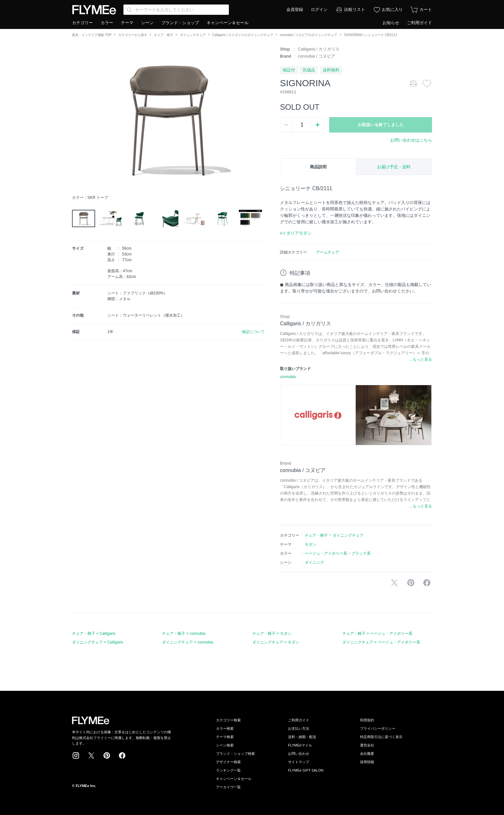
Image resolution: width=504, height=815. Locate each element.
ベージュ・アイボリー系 (326, 553)
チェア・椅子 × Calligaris (94, 634)
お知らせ (391, 23)
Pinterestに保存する (411, 583)
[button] (77, 119)
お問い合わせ (299, 754)
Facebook (122, 755)
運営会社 (367, 745)
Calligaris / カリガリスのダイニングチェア (243, 35)
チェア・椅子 (164, 35)
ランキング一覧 (228, 770)
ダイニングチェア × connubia (187, 642)
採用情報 (367, 762)
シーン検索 (225, 745)
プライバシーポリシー (378, 728)
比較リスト (355, 9)
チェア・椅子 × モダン (272, 634)
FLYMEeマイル (300, 745)
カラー (107, 23)
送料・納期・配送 (302, 737)
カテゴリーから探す (133, 35)
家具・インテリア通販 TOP (92, 35)
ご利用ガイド (419, 23)
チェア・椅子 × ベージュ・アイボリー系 (377, 634)
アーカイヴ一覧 (228, 787)
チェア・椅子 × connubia (184, 634)
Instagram (76, 755)
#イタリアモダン (296, 233)
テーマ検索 (225, 737)
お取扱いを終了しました (381, 125)
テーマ (127, 23)
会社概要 (367, 754)
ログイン (319, 9)
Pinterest (107, 755)
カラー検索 (225, 728)
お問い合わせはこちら (411, 140)
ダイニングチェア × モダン (276, 642)
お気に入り (392, 9)
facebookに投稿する (427, 583)
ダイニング (314, 562)
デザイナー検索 (228, 762)
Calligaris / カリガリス (319, 49)
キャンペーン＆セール (228, 23)
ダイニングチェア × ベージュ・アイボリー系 (381, 642)
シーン (147, 23)
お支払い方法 (299, 728)
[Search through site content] (176, 10)
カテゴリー (82, 23)
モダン (310, 544)
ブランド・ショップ (180, 23)
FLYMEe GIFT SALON (306, 770)
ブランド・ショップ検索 (235, 754)
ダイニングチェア (193, 35)
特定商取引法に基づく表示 (381, 737)
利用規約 (367, 720)
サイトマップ (299, 762)
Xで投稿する (394, 583)
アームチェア (328, 252)
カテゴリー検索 (228, 720)
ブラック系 (361, 553)
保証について (253, 332)
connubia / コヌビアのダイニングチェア (309, 35)
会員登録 (295, 9)
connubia (288, 377)
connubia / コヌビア (317, 56)
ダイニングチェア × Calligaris (98, 642)
